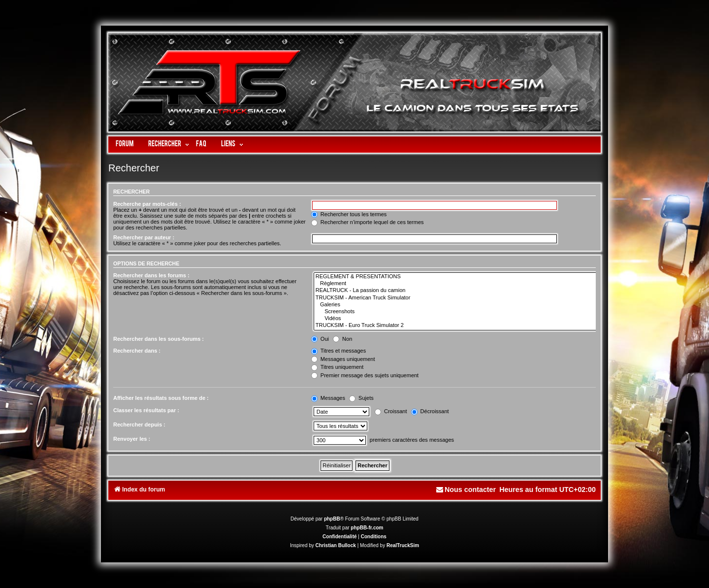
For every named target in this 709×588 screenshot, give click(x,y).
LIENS (228, 145)
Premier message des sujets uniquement (365, 375)
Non (342, 339)
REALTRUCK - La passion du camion (456, 291)
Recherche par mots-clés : (147, 204)
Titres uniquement (338, 367)
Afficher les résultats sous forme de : (161, 398)
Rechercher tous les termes (349, 214)
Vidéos (456, 319)
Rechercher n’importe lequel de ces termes (368, 222)
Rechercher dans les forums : (151, 275)
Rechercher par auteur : (144, 237)
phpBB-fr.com (367, 528)
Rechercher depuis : (139, 425)
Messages (328, 398)
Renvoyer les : (132, 439)
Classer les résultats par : (146, 410)
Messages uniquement (343, 359)
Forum (125, 145)
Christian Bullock (336, 545)
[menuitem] (466, 490)
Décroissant (430, 411)
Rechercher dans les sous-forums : (159, 339)
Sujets (361, 398)
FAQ (201, 145)
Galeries (456, 305)
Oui (320, 339)
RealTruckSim (403, 545)
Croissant (391, 411)
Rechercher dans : (137, 351)
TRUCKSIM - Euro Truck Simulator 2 (456, 326)
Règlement (456, 284)
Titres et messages (338, 351)
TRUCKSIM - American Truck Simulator (456, 298)
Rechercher (165, 145)
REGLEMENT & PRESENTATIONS (456, 277)
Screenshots (456, 312)
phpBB (332, 519)
